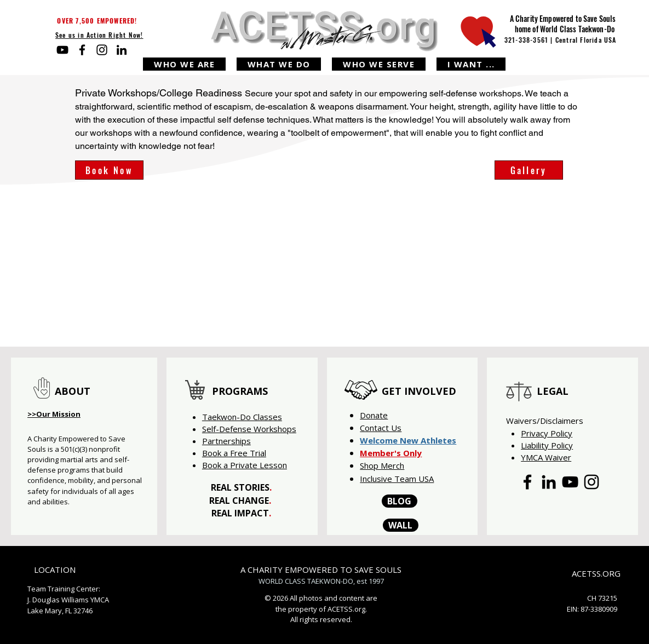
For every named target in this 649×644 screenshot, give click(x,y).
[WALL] (401, 525)
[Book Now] (109, 170)
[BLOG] (400, 501)
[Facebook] (82, 50)
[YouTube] (62, 50)
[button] (184, 64)
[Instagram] (102, 50)
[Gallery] (529, 170)
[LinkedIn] (122, 50)
